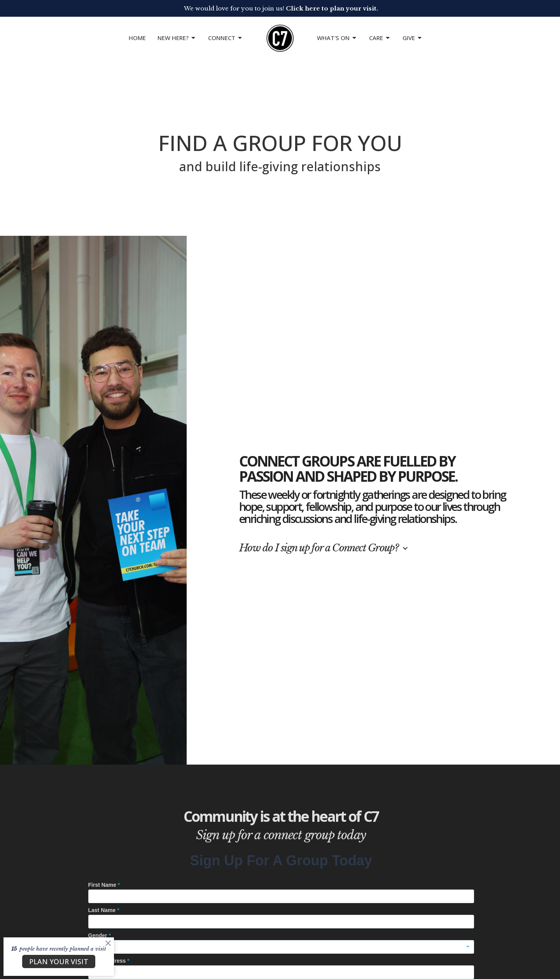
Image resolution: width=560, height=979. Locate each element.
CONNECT (226, 38)
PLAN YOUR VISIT (59, 961)
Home (137, 38)
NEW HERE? (177, 38)
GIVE (413, 38)
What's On (337, 38)
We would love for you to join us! (281, 8)
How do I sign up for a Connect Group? (325, 548)
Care (380, 38)
